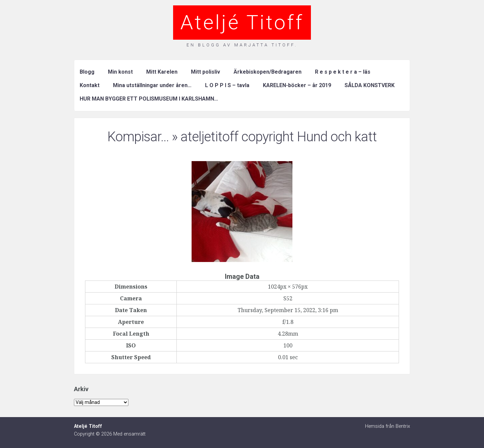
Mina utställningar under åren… (152, 85)
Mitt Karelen (162, 72)
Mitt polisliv (206, 72)
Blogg (87, 72)
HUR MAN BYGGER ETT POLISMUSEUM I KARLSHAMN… (149, 99)
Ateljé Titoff (242, 22)
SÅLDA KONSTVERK (370, 85)
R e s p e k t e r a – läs (343, 72)
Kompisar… (138, 137)
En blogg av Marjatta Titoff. (242, 45)
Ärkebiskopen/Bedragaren (268, 72)
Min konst (120, 72)
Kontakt (90, 85)
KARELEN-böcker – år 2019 (297, 85)
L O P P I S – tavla (227, 85)
